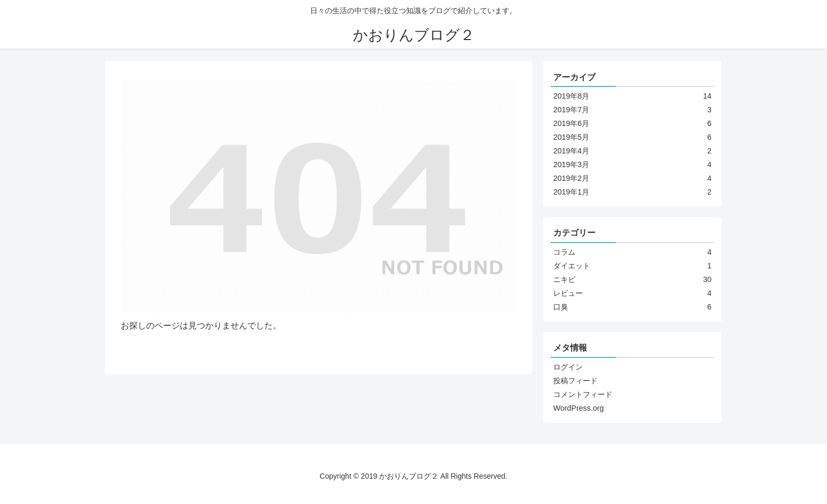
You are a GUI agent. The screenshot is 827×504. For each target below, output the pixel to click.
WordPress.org (579, 408)
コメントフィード (583, 394)
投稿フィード (575, 381)
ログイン (568, 367)
